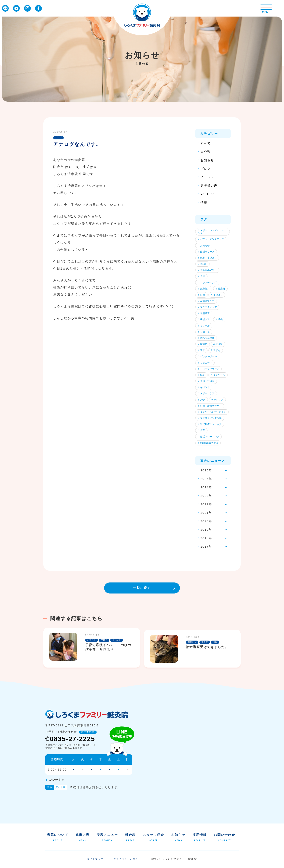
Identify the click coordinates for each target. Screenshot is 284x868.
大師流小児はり (207, 270)
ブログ (206, 169)
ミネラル (204, 326)
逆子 (201, 351)
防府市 (203, 344)
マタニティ (205, 363)
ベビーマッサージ (208, 369)
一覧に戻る (154, 588)
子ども (216, 351)
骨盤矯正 (204, 313)
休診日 (203, 264)
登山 (219, 320)
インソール (218, 375)
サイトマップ (95, 860)
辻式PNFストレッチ (210, 425)
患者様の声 (209, 186)
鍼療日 (220, 289)
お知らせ (207, 160)
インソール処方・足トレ (212, 412)
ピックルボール (207, 357)
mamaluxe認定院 (208, 443)
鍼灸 (201, 375)
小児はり (217, 295)
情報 (204, 203)
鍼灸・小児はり (207, 258)
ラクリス (217, 400)
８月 (201, 276)
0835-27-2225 (70, 740)
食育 (201, 431)
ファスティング (207, 283)
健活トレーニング (208, 437)
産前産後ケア (206, 301)
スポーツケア (206, 394)
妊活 (201, 295)
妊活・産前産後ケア (210, 406)
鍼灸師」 (204, 289)
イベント (207, 177)
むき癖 (218, 344)
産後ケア (204, 320)
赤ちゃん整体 (206, 338)
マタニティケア (207, 307)
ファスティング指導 (210, 419)
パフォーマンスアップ (211, 239)
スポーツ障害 (206, 382)
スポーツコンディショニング (212, 232)
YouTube (208, 194)
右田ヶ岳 (204, 332)
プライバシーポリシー (127, 860)
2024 (202, 400)
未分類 (206, 152)
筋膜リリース (206, 252)
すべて (206, 143)
